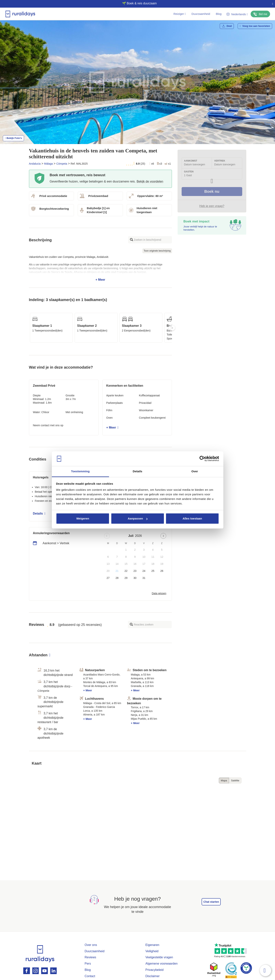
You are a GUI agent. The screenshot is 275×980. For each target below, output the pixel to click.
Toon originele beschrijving (157, 251)
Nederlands (237, 14)
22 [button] (126, 571)
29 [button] (126, 578)
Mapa (224, 780)
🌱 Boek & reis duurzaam (136, 3)
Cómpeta (62, 164)
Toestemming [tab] (80, 471)
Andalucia (35, 164)
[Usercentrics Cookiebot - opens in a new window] (202, 459)
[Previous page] (107, 536)
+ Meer (100, 268)
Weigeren (83, 518)
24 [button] (144, 571)
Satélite (235, 780)
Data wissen (159, 593)
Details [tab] (138, 471)
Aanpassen (138, 518)
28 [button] (117, 578)
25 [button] (153, 571)
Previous (29, 328)
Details (39, 514)
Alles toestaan (192, 518)
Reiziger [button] (180, 14)
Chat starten (211, 902)
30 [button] (135, 578)
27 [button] (108, 578)
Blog (219, 14)
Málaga (48, 164)
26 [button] (162, 571)
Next (172, 328)
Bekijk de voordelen (150, 181)
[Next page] (163, 536)
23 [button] (135, 571)
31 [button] (144, 578)
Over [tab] (195, 471)
